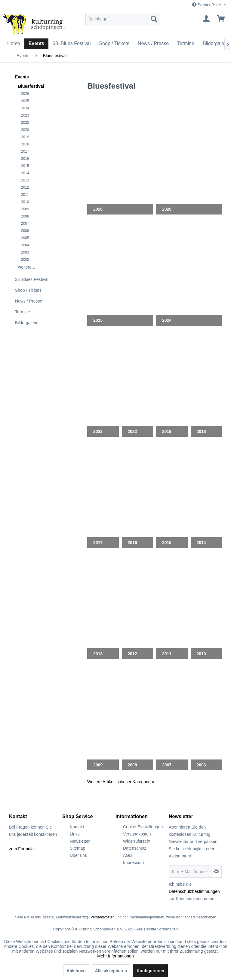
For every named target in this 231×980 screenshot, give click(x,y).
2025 (25, 101)
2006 (25, 231)
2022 (25, 123)
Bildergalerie (27, 323)
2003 (25, 252)
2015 (25, 166)
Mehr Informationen (115, 956)
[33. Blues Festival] (72, 44)
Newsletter (80, 841)
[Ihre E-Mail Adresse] (190, 872)
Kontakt (77, 827)
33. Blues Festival (32, 279)
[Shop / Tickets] (114, 44)
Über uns (78, 855)
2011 (25, 195)
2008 (25, 216)
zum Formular (22, 849)
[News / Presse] (153, 44)
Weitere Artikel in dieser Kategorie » (121, 782)
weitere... (27, 267)
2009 (25, 209)
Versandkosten (137, 834)
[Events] (36, 44)
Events (22, 77)
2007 (25, 224)
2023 (25, 115)
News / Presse (29, 301)
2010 (25, 202)
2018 (25, 144)
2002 (25, 260)
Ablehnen (76, 971)
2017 (25, 151)
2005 (25, 238)
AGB (128, 855)
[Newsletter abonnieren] (216, 872)
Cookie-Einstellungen (143, 827)
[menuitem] (123, 19)
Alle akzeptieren (111, 971)
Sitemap (77, 848)
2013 (25, 180)
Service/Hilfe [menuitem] (207, 5)
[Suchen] (154, 19)
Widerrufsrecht (137, 841)
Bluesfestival (31, 86)
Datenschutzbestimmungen (194, 891)
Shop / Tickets (28, 290)
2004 (25, 245)
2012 (25, 187)
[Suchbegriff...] (123, 19)
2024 (25, 108)
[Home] (14, 44)
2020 (25, 130)
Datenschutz (135, 848)
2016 (25, 159)
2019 (25, 137)
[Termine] (186, 44)
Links (75, 834)
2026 (25, 94)
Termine (23, 312)
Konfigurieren (150, 971)
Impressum (133, 863)
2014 (25, 173)
